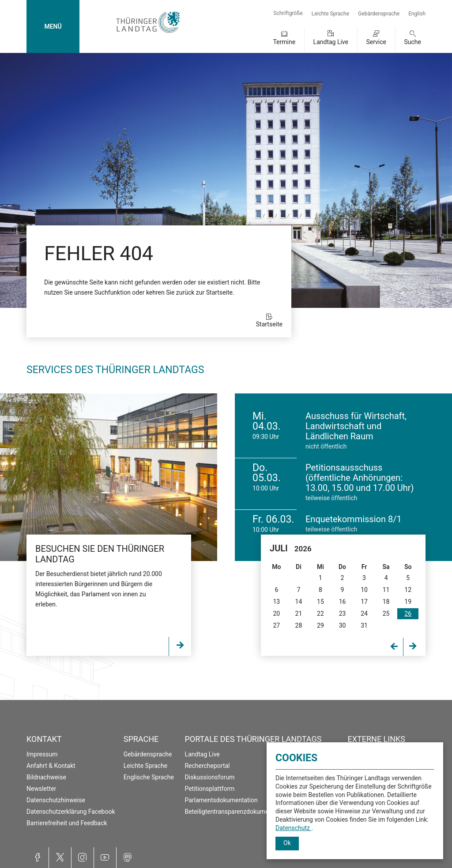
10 (364, 590)
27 (276, 625)
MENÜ (53, 26)
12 (408, 590)
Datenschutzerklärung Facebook (71, 812)
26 (408, 614)
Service (376, 42)
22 (320, 614)
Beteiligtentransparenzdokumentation (236, 812)
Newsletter (41, 789)
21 (299, 614)
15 (320, 602)
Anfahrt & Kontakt (51, 766)
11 (386, 590)
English (417, 14)
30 (343, 625)
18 (386, 602)
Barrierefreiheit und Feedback (67, 823)
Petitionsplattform (209, 789)
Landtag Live (331, 42)
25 (386, 614)
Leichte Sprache (330, 14)
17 (364, 602)
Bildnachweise (46, 777)
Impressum (42, 754)
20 (276, 614)
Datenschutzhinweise (56, 800)
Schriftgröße (288, 13)
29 (320, 625)
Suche (413, 42)
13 (276, 602)
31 (364, 625)
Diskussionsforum (209, 777)
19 (408, 602)
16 (343, 602)
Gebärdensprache (379, 14)
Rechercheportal (207, 766)
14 (299, 602)
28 (299, 625)
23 (343, 614)
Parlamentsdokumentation (221, 800)
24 (364, 614)
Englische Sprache (149, 777)
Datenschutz (294, 828)
